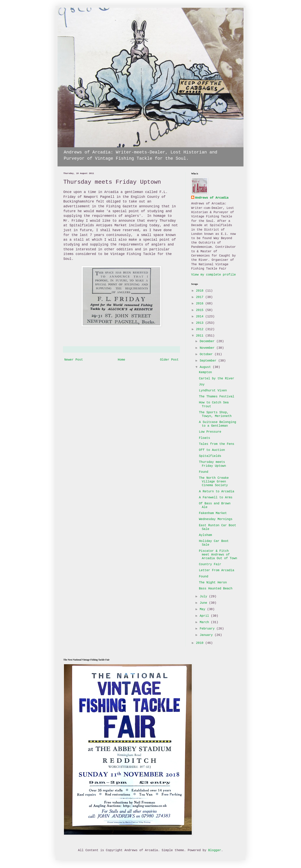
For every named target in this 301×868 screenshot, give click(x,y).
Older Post (169, 360)
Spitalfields (210, 456)
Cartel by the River (217, 379)
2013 (201, 323)
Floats (205, 438)
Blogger (215, 850)
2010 (201, 643)
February (208, 629)
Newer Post (74, 360)
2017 (201, 297)
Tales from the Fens (217, 444)
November (208, 348)
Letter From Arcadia (217, 570)
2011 (201, 336)
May (203, 609)
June (204, 603)
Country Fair (210, 564)
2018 (201, 291)
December (208, 341)
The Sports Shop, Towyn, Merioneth (215, 414)
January (207, 635)
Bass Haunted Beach (216, 589)
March (205, 622)
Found (204, 472)
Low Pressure (210, 432)
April (205, 616)
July (204, 597)
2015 (201, 310)
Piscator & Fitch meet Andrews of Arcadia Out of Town (218, 555)
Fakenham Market (213, 513)
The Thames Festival (217, 397)
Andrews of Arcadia (212, 198)
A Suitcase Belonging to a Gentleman (218, 424)
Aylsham (205, 535)
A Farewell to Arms (216, 498)
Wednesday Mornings (216, 519)
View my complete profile (213, 275)
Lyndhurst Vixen (213, 391)
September (209, 361)
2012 (201, 329)
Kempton (205, 372)
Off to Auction (212, 450)
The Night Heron (213, 583)
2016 (201, 304)
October (207, 354)
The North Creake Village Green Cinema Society (214, 482)
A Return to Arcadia (217, 492)
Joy (202, 385)
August (206, 367)
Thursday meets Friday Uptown (212, 464)
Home (121, 360)
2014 (201, 317)
